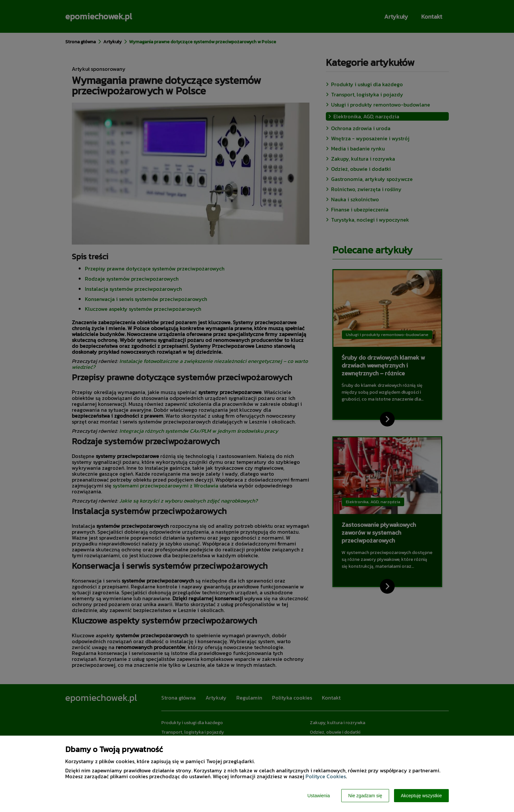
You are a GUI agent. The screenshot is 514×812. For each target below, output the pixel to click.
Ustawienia (319, 796)
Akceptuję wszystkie (421, 796)
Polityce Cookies (326, 776)
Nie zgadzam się (365, 796)
